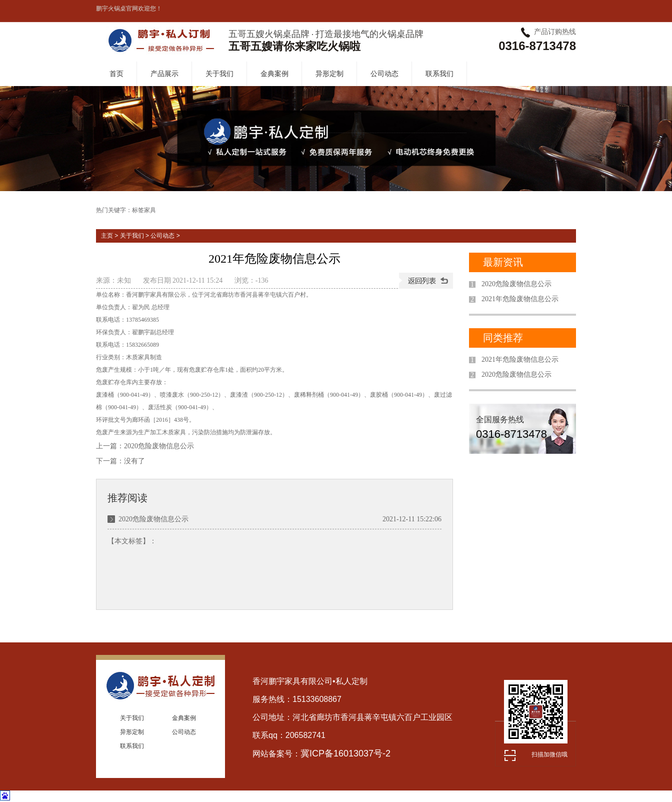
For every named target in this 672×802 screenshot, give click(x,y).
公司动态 (384, 74)
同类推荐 (503, 338)
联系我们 (439, 74)
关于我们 (219, 74)
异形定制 (329, 74)
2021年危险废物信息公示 (520, 299)
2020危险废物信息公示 (159, 446)
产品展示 (164, 74)
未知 (124, 280)
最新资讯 (503, 262)
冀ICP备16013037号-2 (345, 753)
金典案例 (274, 74)
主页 (107, 236)
